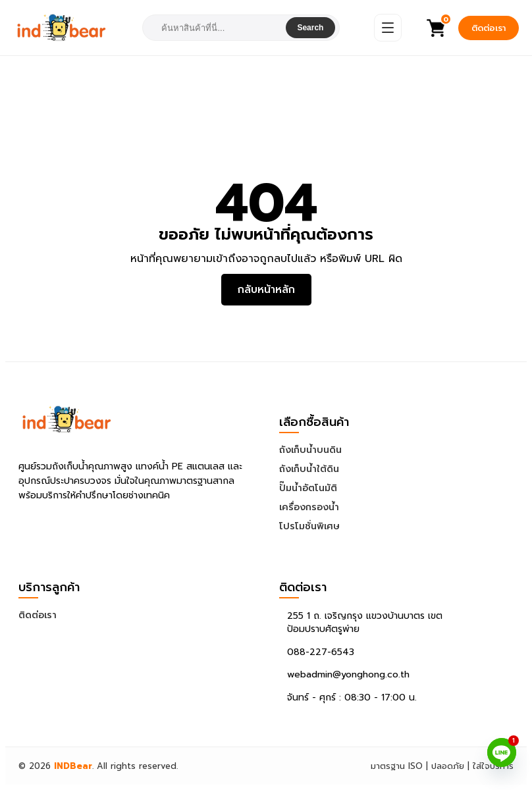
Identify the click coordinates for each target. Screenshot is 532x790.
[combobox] (215, 28)
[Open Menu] (388, 28)
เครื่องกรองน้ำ (309, 507)
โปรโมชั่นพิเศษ (309, 526)
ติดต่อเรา (489, 28)
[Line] (502, 752)
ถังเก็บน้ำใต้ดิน (309, 469)
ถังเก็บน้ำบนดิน (310, 450)
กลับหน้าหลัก (266, 290)
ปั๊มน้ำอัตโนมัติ (308, 488)
